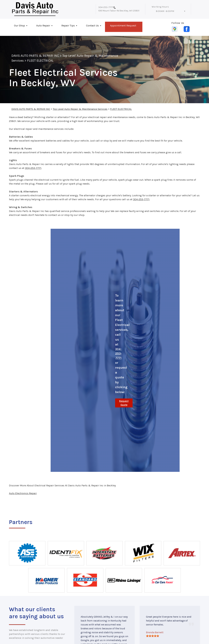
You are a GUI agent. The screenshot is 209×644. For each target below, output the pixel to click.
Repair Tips (68, 26)
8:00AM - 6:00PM (165, 11)
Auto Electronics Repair (23, 493)
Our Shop (20, 26)
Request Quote (124, 403)
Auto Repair (43, 26)
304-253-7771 (106, 7)
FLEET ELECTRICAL (40, 61)
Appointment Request (123, 26)
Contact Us (92, 26)
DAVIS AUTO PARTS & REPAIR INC (35, 56)
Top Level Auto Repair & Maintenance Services (80, 109)
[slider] (153, 636)
